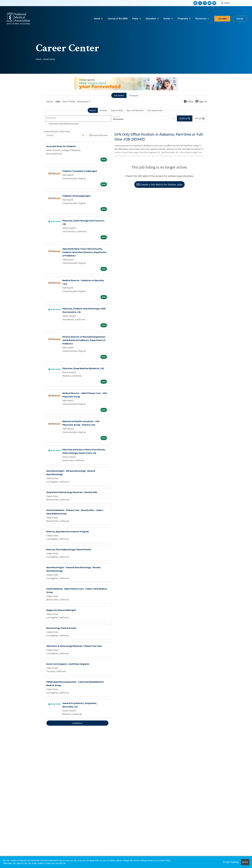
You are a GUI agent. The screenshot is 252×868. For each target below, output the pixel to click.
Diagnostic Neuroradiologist (61, 610)
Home (38, 59)
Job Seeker (119, 95)
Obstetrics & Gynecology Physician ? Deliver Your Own (74, 646)
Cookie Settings (231, 862)
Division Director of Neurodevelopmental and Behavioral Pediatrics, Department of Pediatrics (84, 340)
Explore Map (117, 110)
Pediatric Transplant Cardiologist (80, 171)
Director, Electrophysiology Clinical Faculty (69, 549)
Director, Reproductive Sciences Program (68, 531)
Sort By (50, 135)
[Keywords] (78, 118)
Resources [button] (83, 101)
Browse (103, 110)
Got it (245, 862)
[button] (200, 118)
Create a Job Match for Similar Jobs (159, 184)
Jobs (58, 101)
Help (188, 101)
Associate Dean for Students (61, 146)
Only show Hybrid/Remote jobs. (64, 124)
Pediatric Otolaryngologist (76, 196)
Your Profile (69, 101)
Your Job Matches (135, 110)
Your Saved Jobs (155, 110)
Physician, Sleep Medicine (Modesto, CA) (83, 368)
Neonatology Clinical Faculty (61, 628)
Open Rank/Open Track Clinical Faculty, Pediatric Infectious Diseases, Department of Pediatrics (84, 252)
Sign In (201, 101)
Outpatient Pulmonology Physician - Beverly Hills (72, 492)
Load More (77, 723)
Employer (134, 95)
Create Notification (99, 135)
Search (93, 110)
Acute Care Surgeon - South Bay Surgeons (68, 664)
